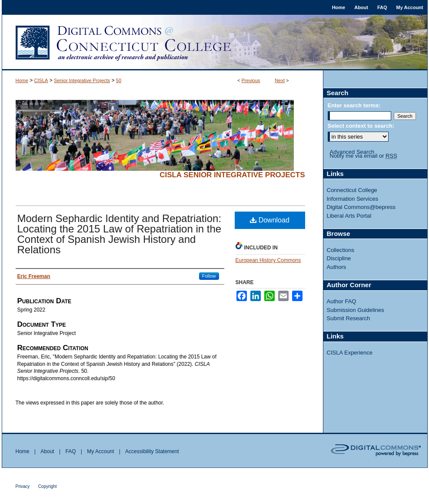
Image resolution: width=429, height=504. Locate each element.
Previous (251, 80)
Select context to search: (361, 126)
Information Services (353, 199)
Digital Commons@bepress (361, 207)
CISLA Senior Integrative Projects (232, 175)
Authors (337, 267)
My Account (100, 451)
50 (119, 80)
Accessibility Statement (152, 451)
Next (280, 80)
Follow (209, 276)
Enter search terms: (354, 105)
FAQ (70, 451)
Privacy (23, 486)
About (47, 451)
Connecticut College (352, 190)
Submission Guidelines (356, 310)
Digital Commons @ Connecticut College (215, 43)
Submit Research (349, 318)
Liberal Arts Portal (349, 216)
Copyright (48, 486)
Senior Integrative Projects (82, 80)
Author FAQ (342, 301)
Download (270, 220)
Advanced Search (352, 152)
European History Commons (268, 260)
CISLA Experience (350, 353)
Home (22, 80)
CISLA (41, 80)
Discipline (339, 258)
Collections (341, 250)
